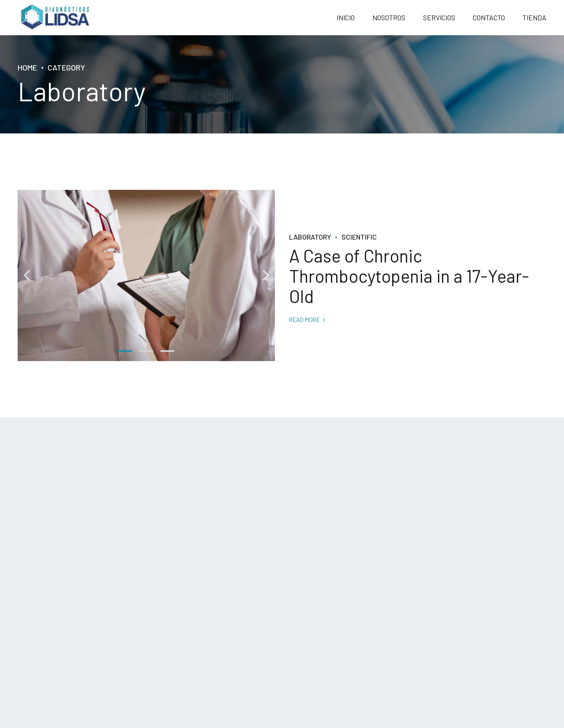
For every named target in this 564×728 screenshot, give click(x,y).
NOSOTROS (389, 17)
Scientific (359, 237)
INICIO (346, 17)
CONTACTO (489, 17)
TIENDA (534, 17)
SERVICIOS (439, 17)
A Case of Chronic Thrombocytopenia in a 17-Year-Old (409, 276)
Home (27, 67)
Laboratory (310, 237)
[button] (27, 276)
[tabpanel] (146, 275)
